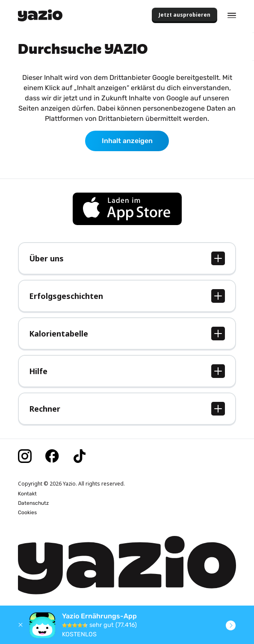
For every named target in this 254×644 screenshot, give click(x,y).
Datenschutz (33, 503)
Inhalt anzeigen (127, 141)
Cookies (27, 512)
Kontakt (27, 494)
